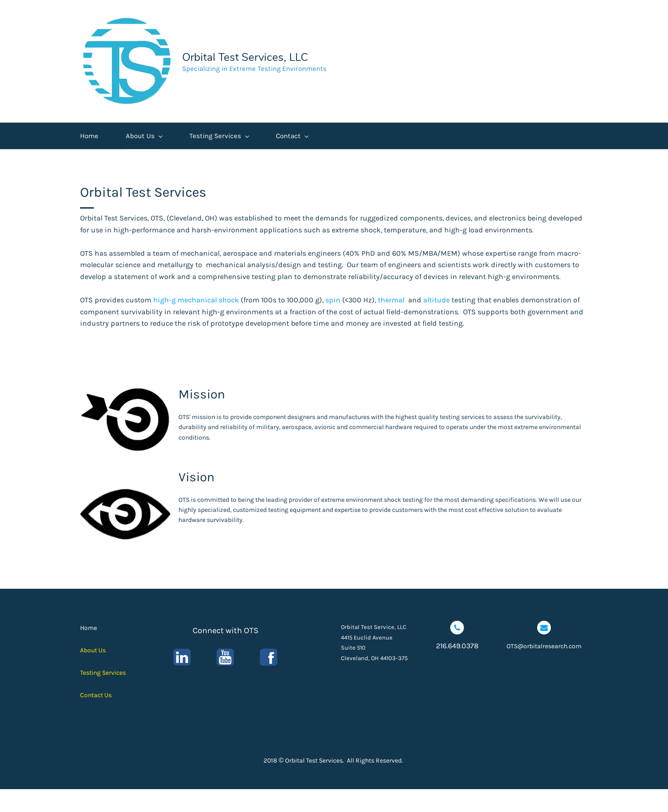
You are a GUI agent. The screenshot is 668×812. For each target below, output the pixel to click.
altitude (436, 323)
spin (333, 323)
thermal (391, 323)
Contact (292, 159)
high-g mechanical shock (196, 323)
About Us (144, 159)
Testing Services (219, 159)
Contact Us (96, 718)
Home (89, 159)
